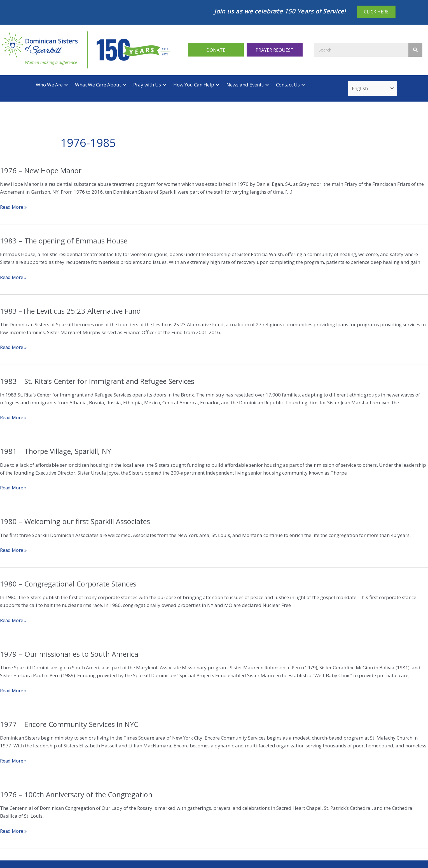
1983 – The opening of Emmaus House (65, 241)
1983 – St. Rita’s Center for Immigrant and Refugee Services (100, 381)
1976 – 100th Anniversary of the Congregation (78, 795)
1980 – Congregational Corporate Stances (70, 584)
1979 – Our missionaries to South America (70, 654)
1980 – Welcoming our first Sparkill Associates (76, 522)
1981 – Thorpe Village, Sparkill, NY (57, 452)
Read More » (14, 207)
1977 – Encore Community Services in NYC (71, 724)
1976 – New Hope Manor (42, 171)
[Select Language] (373, 89)
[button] (216, 50)
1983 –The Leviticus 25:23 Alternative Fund (72, 311)
